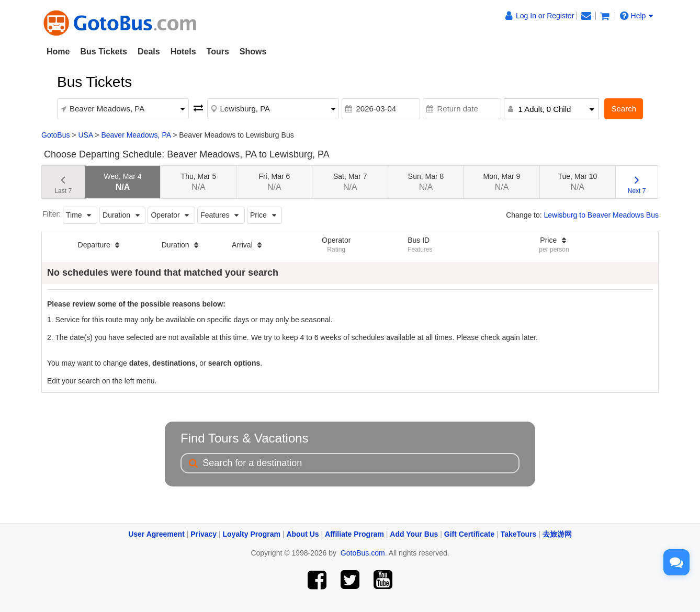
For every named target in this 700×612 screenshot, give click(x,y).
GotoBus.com (363, 553)
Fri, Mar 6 (274, 182)
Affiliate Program (354, 534)
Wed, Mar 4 (122, 182)
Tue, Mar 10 (577, 182)
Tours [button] (218, 52)
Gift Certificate (469, 534)
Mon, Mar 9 (502, 182)
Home (58, 52)
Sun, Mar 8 (426, 182)
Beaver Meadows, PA (136, 135)
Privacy (204, 534)
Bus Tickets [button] (104, 52)
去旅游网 (557, 534)
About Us (302, 534)
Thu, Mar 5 (199, 182)
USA (85, 135)
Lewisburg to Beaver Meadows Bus (601, 215)
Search (624, 109)
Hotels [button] (183, 52)
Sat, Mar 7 (350, 182)
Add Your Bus (414, 534)
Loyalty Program (252, 534)
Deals (149, 52)
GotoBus (55, 135)
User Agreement (156, 534)
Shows (253, 52)
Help (637, 16)
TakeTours (519, 534)
